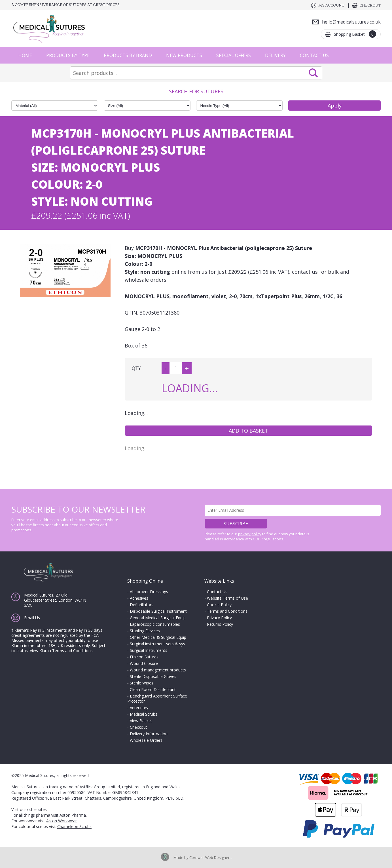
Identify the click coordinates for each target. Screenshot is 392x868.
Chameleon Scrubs (74, 826)
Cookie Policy (219, 605)
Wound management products (158, 670)
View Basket (141, 721)
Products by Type (68, 55)
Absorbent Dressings (149, 592)
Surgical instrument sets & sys (157, 644)
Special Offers (234, 55)
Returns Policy (220, 624)
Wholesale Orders (146, 740)
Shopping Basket (355, 34)
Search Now (313, 73)
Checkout (370, 5)
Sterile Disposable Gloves (153, 676)
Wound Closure (144, 663)
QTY (136, 368)
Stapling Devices (145, 631)
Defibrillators (142, 605)
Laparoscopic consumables (155, 624)
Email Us (32, 618)
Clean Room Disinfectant (153, 689)
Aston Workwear (62, 821)
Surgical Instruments (149, 650)
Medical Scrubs (144, 714)
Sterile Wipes (142, 683)
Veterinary (139, 708)
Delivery (275, 55)
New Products (184, 55)
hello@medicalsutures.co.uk (351, 22)
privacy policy (250, 534)
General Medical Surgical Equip (158, 618)
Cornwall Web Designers (210, 858)
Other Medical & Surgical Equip (158, 637)
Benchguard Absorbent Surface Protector (157, 699)
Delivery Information (149, 734)
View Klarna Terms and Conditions (61, 651)
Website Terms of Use (227, 598)
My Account (331, 5)
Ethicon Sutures (144, 657)
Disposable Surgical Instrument (158, 611)
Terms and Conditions (227, 611)
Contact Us (314, 55)
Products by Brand (128, 55)
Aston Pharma (73, 815)
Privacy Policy (219, 618)
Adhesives (139, 598)
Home (25, 55)
